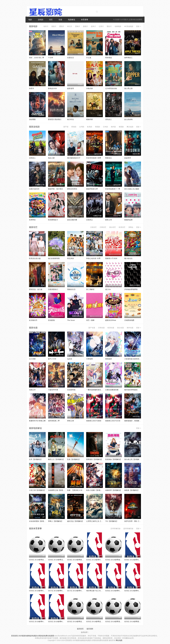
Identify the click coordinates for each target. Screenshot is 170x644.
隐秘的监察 (128, 220)
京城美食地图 (129, 320)
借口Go (108, 289)
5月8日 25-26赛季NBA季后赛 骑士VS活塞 (140, 560)
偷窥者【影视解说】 (132, 490)
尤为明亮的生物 (111, 88)
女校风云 (89, 220)
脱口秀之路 (128, 88)
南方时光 (70, 119)
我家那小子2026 (111, 258)
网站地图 (119, 640)
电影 (30, 20)
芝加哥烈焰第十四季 (94, 158)
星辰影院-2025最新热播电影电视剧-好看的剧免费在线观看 (33, 636)
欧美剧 (90, 127)
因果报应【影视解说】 (94, 459)
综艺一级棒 (90, 320)
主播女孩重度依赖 (112, 390)
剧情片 (85, 26)
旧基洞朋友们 (53, 289)
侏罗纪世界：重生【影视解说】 (136, 521)
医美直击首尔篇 (35, 258)
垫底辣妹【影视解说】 (113, 459)
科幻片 (70, 26)
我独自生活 (71, 289)
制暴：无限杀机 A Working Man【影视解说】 (84, 490)
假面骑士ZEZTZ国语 (94, 421)
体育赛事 (85, 20)
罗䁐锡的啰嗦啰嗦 (131, 289)
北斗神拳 (32, 359)
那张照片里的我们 (55, 119)
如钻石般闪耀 (72, 220)
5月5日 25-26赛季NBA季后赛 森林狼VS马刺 (64, 622)
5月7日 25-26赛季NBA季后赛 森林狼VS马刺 (83, 591)
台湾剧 (82, 127)
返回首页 (80, 629)
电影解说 (72, 20)
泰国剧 (121, 127)
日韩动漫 (101, 328)
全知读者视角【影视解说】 (39, 521)
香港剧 (74, 127)
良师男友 (32, 220)
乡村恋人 (32, 158)
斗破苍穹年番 (53, 390)
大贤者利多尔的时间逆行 (133, 359)
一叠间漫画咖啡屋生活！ (95, 390)
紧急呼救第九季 (92, 189)
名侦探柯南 (71, 390)
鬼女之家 (51, 158)
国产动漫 (92, 328)
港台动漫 (120, 328)
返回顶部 (90, 629)
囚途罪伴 (128, 158)
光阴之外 (32, 390)
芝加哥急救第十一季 (113, 189)
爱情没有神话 (72, 189)
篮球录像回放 (128, 529)
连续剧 (41, 20)
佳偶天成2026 (34, 189)
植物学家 (89, 119)
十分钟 (51, 58)
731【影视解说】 (112, 521)
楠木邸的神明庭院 (131, 390)
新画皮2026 (52, 88)
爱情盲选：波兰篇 (36, 289)
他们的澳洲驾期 (54, 258)
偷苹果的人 (128, 58)
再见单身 (70, 258)
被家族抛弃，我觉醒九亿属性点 (136, 421)
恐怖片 (78, 26)
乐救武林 (89, 88)
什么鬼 (89, 58)
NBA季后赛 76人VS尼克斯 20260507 (100, 591)
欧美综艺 (122, 227)
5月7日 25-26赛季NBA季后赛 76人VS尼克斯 (64, 591)
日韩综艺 (103, 227)
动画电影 (118, 26)
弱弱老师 (108, 359)
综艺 (51, 20)
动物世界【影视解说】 (113, 490)
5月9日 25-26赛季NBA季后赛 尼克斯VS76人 (102, 560)
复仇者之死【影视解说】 (133, 459)
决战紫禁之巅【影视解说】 (58, 490)
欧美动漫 (111, 328)
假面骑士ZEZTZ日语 (113, 421)
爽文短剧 (130, 127)
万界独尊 (89, 359)
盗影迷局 (70, 88)
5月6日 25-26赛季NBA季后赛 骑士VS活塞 (140, 591)
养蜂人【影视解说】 (55, 521)
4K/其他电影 (129, 26)
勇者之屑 (70, 421)
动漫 (60, 20)
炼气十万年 (52, 359)
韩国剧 (98, 127)
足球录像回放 (115, 529)
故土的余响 (128, 119)
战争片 (93, 26)
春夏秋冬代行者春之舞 (37, 421)
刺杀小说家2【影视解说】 (96, 490)
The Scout (71, 320)
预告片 (109, 26)
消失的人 (108, 119)
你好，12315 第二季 (37, 58)
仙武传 (70, 359)
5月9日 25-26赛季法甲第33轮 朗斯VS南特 (63, 560)
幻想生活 (70, 58)
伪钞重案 (32, 119)
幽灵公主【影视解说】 (56, 459)
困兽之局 (108, 220)
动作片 (46, 26)
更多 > (139, 26)
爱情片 (62, 26)
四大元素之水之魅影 (132, 189)
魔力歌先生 (128, 258)
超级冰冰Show (111, 320)
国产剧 (66, 127)
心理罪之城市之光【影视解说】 (98, 521)
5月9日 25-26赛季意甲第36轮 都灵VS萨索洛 (45, 560)
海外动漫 (130, 328)
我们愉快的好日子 (74, 158)
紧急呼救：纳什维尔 (55, 189)
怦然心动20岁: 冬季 (93, 258)
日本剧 (105, 127)
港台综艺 (113, 227)
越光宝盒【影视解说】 (75, 521)
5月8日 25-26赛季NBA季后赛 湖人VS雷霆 (44, 591)
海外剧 (113, 127)
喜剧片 (54, 26)
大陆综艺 (93, 227)
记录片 (101, 26)
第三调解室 (90, 289)
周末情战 (108, 58)
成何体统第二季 (54, 421)
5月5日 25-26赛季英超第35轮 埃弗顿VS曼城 (121, 622)
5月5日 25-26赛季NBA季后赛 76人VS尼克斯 (45, 622)
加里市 (32, 88)
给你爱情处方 (53, 220)
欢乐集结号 (33, 320)
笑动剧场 (51, 320)
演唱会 (131, 227)
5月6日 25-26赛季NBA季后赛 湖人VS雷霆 (121, 591)
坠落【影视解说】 (74, 459)
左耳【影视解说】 (36, 459)
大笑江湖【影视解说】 (37, 490)
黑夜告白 (108, 158)
